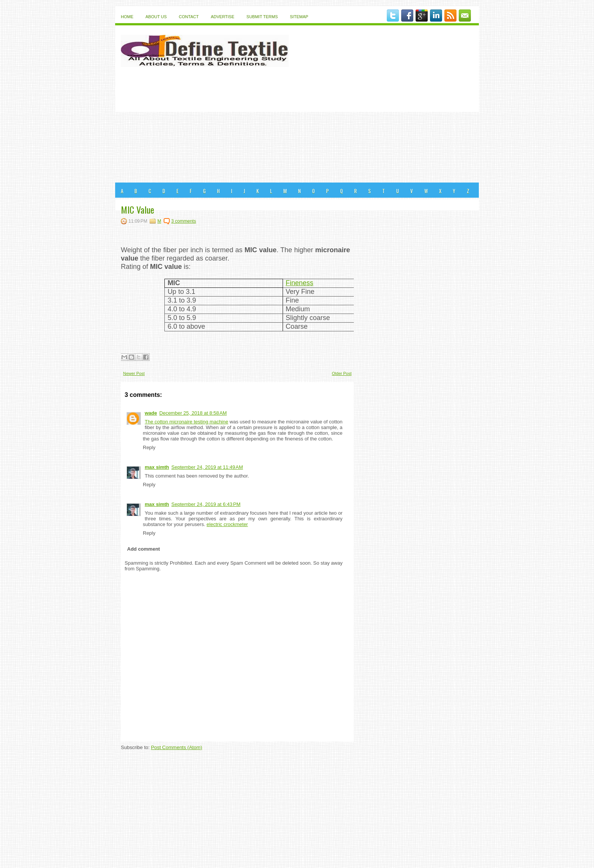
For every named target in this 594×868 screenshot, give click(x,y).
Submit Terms (262, 17)
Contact (189, 17)
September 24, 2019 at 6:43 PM (206, 504)
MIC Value (138, 209)
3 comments (184, 221)
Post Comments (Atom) (177, 747)
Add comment (144, 549)
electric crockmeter (227, 524)
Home (127, 17)
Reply (149, 447)
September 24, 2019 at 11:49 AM (207, 467)
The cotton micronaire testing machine (186, 422)
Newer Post (134, 373)
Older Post (342, 373)
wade (151, 413)
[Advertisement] (297, 126)
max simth (157, 467)
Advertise (222, 17)
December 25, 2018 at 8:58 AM (193, 413)
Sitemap (299, 17)
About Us (156, 17)
